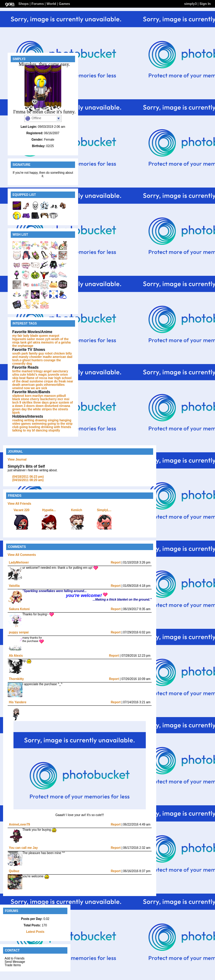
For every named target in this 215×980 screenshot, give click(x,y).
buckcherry (48, 399)
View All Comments (22, 555)
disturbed (51, 406)
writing (29, 420)
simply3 (190, 4)
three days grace (46, 403)
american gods (32, 385)
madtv (47, 357)
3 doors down (34, 406)
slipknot (18, 396)
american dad (62, 357)
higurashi (19, 339)
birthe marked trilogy (27, 371)
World (51, 4)
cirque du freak (55, 381)
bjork (16, 413)
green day (19, 409)
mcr (60, 399)
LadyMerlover (19, 562)
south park (20, 353)
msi (67, 399)
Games (64, 4)
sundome (36, 381)
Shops (24, 4)
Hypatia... (49, 510)
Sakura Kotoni (19, 609)
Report (116, 562)
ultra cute (19, 375)
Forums (38, 4)
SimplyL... (104, 510)
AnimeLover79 (19, 824)
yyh (48, 339)
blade (34, 336)
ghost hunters (33, 360)
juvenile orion (58, 375)
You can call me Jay (23, 848)
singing (53, 420)
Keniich (77, 510)
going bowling (30, 427)
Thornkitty (16, 679)
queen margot (49, 336)
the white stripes (40, 409)
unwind (18, 388)
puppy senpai (19, 632)
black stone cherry (26, 399)
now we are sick (36, 388)
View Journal (17, 460)
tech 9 (17, 403)
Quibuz (14, 871)
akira (37, 342)
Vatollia (14, 586)
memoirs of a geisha (56, 342)
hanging (65, 420)
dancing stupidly (48, 430)
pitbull (61, 396)
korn (28, 396)
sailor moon (36, 339)
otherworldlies (54, 385)
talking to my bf (24, 430)
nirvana (65, 406)
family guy (36, 353)
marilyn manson (44, 396)
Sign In (205, 4)
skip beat (19, 378)
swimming (39, 424)
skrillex (27, 403)
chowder (36, 357)
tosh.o (17, 360)
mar (51, 378)
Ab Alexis (16, 656)
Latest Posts (35, 932)
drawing (41, 420)
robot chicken (55, 353)
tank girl (26, 342)
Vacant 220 (21, 510)
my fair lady (21, 336)
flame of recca (37, 378)
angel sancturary (56, 371)
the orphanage (23, 346)
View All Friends (19, 504)
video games (22, 424)
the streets (60, 409)
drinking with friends (56, 427)
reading (18, 420)
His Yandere (18, 702)
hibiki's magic (37, 375)
